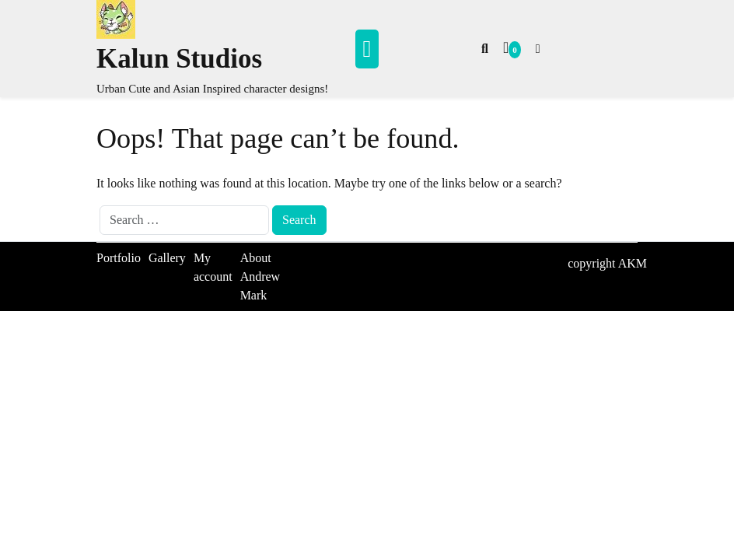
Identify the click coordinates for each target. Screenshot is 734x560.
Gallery (167, 258)
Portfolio (119, 258)
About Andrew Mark (260, 276)
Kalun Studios (179, 59)
